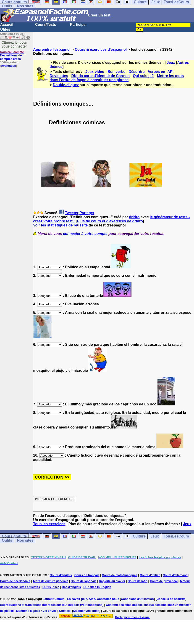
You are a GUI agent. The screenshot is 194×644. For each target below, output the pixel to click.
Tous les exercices (49, 524)
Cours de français (87, 575)
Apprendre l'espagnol (52, 49)
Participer (79, 25)
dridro (134, 217)
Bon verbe (116, 72)
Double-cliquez (66, 85)
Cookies (65, 611)
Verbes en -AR (160, 72)
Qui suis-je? (143, 76)
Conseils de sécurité (171, 599)
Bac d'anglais (71, 587)
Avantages (8, 66)
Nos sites (25, 6)
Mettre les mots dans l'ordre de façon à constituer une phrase (117, 78)
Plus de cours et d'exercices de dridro (110, 221)
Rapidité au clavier (112, 581)
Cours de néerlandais (15, 581)
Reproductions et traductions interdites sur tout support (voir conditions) (52, 605)
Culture (139, 536)
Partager (87, 213)
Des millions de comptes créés (12, 55)
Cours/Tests (46, 25)
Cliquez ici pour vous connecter (14, 44)
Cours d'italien (150, 575)
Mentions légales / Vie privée (36, 611)
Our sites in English (97, 587)
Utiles (5, 29)
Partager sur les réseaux (132, 617)
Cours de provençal (164, 581)
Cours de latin (138, 581)
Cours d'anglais (61, 575)
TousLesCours (176, 536)
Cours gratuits (14, 536)
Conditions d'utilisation (137, 599)
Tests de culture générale (50, 581)
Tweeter (72, 213)
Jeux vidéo (95, 72)
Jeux (171, 63)
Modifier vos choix (86, 611)
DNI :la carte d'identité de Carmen (100, 76)
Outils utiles (51, 587)
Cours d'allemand (175, 575)
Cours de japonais (84, 581)
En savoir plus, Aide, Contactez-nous (93, 599)
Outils (7, 6)
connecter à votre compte (85, 234)
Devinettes (59, 76)
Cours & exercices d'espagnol (101, 49)
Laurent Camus (54, 599)
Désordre (136, 72)
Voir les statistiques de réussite (60, 225)
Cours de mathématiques (119, 575)
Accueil (7, 25)
